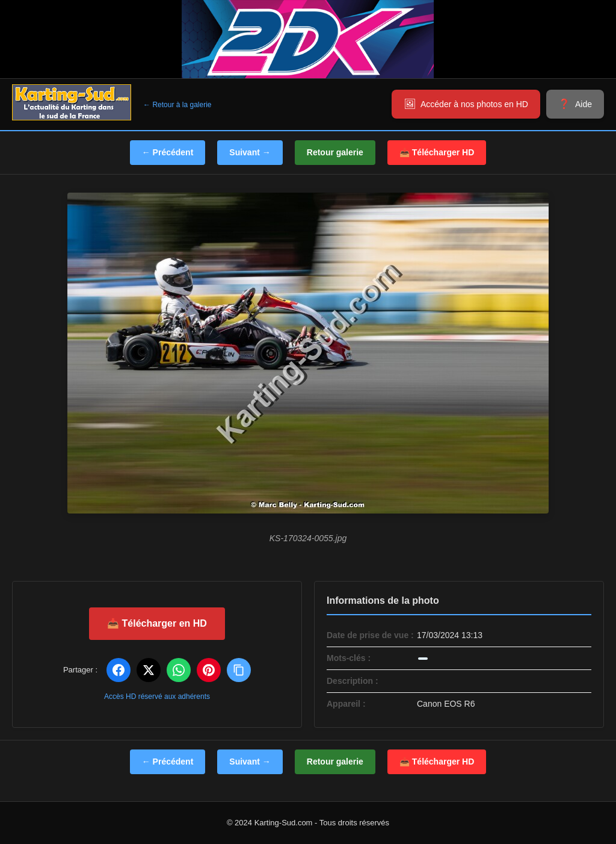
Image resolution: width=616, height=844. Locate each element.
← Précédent (168, 152)
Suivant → (250, 152)
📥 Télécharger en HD (157, 623)
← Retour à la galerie (177, 105)
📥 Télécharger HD (437, 152)
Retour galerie (335, 152)
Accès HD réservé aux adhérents (157, 697)
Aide (584, 104)
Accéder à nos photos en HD (474, 104)
